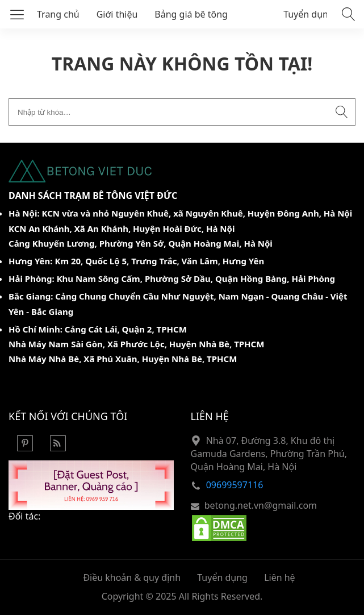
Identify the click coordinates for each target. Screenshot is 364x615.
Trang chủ (58, 14)
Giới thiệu (117, 14)
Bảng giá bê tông (191, 14)
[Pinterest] (25, 448)
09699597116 (235, 485)
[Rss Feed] (58, 448)
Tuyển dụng (309, 14)
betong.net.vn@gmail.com (261, 505)
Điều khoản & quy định (132, 577)
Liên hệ (280, 577)
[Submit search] (342, 112)
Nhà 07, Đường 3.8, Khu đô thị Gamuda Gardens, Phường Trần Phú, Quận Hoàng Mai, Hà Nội (269, 454)
